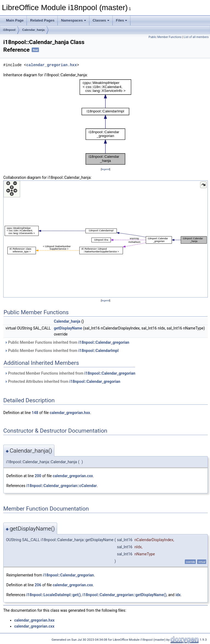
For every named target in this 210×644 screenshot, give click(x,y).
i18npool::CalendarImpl (99, 351)
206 (38, 585)
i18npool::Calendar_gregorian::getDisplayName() (125, 595)
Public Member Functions (165, 37)
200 (38, 476)
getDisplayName (68, 328)
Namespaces (74, 20)
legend (105, 169)
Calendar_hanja (33, 30)
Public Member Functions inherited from (67, 342)
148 (35, 413)
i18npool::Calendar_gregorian (104, 342)
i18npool (9, 30)
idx (178, 595)
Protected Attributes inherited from (62, 381)
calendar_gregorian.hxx (52, 65)
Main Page (15, 20)
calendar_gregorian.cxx (73, 476)
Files (122, 20)
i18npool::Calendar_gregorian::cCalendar (61, 486)
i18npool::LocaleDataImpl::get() (53, 595)
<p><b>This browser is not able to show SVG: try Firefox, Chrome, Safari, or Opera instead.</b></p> (106, 122)
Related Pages (42, 20)
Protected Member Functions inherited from (70, 373)
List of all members (196, 37)
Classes (101, 20)
